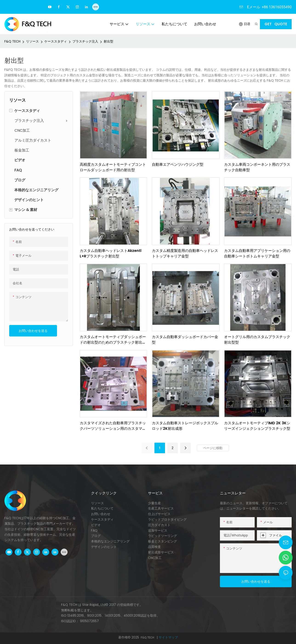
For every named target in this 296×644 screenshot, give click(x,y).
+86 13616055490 (277, 7)
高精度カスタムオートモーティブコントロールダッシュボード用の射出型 (113, 167)
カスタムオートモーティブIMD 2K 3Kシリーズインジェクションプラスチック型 (257, 426)
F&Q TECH (12, 41)
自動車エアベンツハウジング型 (178, 164)
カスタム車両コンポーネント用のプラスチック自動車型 (257, 167)
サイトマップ (168, 637)
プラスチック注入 (85, 41)
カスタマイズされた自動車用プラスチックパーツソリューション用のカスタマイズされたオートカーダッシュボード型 (113, 426)
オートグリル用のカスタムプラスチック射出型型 (257, 340)
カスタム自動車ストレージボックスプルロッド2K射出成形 (185, 426)
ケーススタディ (56, 41)
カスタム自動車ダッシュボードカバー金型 (185, 340)
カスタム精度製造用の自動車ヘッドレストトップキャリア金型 (185, 253)
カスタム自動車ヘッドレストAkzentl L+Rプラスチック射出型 (111, 253)
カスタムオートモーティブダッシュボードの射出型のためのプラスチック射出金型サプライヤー (113, 340)
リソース (32, 41)
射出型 (108, 41)
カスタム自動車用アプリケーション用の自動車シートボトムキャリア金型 (257, 253)
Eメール (254, 7)
